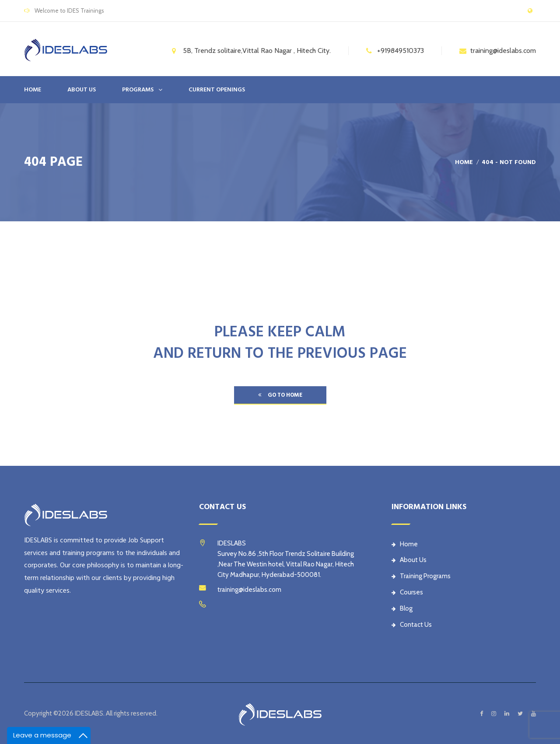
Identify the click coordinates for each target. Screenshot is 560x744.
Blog (402, 608)
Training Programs (421, 576)
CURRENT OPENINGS (217, 90)
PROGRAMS (138, 90)
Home (33, 90)
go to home (280, 395)
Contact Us (412, 625)
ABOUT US (82, 90)
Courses (407, 592)
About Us (409, 560)
